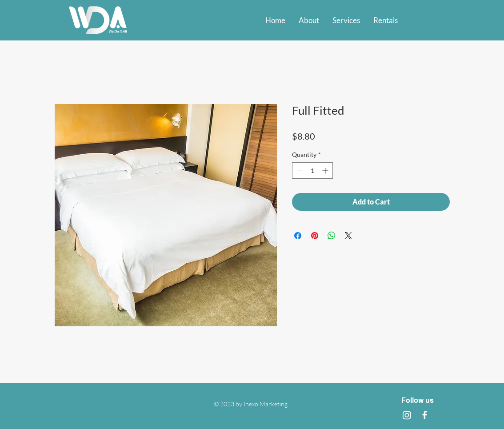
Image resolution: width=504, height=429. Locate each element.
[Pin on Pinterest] (315, 236)
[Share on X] (348, 236)
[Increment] (326, 170)
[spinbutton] (312, 170)
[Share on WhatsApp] (332, 236)
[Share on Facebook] (298, 236)
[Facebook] (425, 415)
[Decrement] (299, 170)
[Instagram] (407, 415)
